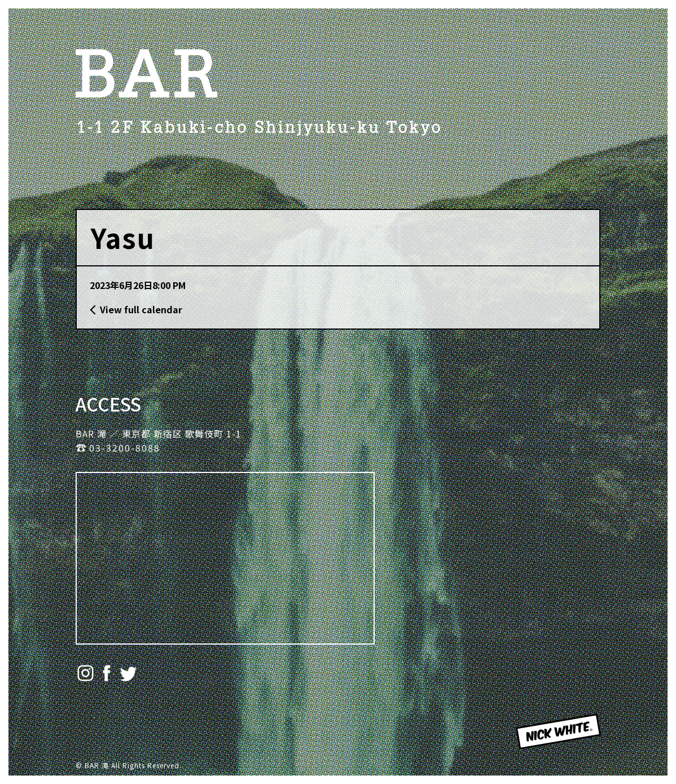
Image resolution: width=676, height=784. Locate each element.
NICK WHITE (546, 748)
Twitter (128, 673)
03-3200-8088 (125, 448)
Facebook (107, 673)
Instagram (85, 673)
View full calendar (141, 309)
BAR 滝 (146, 73)
